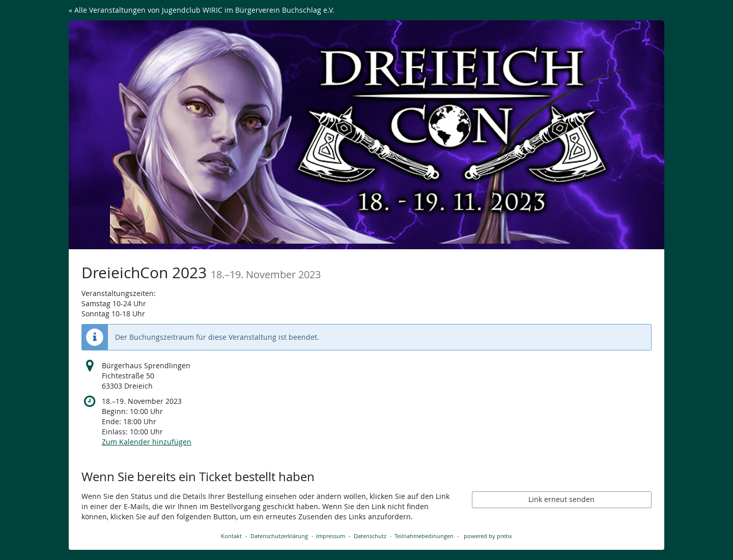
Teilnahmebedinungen (424, 536)
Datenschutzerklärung (279, 536)
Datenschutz (370, 536)
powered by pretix (488, 536)
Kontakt (231, 536)
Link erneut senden (561, 499)
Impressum (331, 536)
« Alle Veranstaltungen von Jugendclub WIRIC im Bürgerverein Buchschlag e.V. (202, 10)
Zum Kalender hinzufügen (147, 442)
